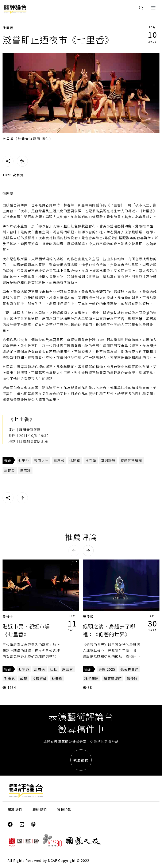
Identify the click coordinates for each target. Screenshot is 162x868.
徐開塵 (8, 28)
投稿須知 (64, 809)
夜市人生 (41, 460)
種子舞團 (92, 678)
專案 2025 (107, 669)
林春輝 (91, 460)
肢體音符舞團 (131, 460)
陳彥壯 (25, 470)
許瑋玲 (10, 470)
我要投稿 (81, 760)
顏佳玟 (88, 616)
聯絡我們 (40, 809)
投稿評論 (39, 678)
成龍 (24, 678)
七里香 (24, 460)
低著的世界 (129, 669)
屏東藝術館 (113, 678)
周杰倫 (40, 669)
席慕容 (68, 669)
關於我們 (15, 809)
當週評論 (108, 460)
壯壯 (54, 669)
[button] (74, 551)
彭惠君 (59, 460)
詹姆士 (8, 616)
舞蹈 (8, 460)
